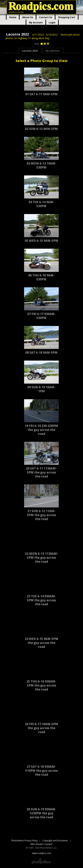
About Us (28, 17)
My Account (36, 23)
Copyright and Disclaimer (55, 840)
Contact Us (46, 17)
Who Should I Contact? (41, 844)
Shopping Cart (67, 17)
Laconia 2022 (17, 34)
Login (52, 23)
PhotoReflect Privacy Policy (25, 840)
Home (13, 17)
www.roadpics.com (41, 7)
